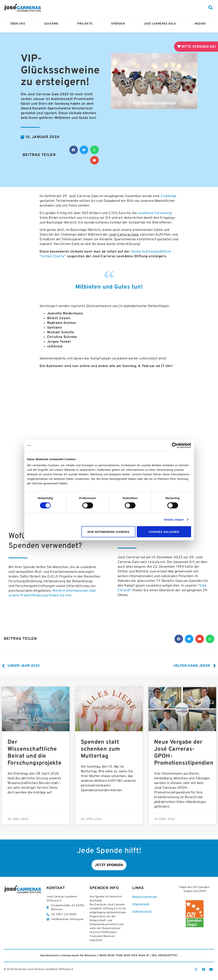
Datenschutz (142, 912)
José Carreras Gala (161, 24)
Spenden (119, 24)
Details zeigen (174, 520)
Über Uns (19, 24)
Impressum (141, 905)
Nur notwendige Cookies (108, 532)
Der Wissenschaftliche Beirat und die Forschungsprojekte (34, 753)
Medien (201, 24)
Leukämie (52, 24)
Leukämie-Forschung (155, 213)
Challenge (169, 196)
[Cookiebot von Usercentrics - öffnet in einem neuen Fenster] (175, 445)
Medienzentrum (145, 897)
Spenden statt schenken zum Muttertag (100, 749)
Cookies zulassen (164, 532)
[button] (210, 8)
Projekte (86, 24)
